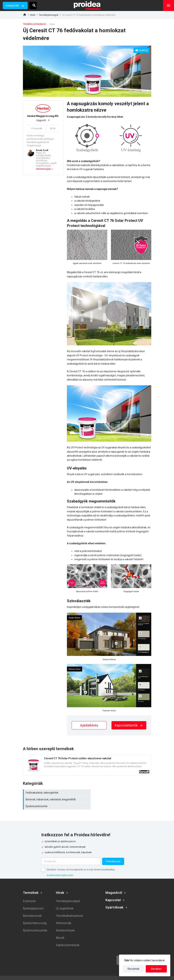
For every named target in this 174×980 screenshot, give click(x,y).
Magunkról (114, 886)
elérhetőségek (43, 169)
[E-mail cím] (71, 855)
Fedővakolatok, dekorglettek (55, 793)
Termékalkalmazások (69, 909)
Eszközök (29, 894)
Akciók (60, 931)
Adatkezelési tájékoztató (60, 868)
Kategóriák (12, 5)
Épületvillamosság (35, 916)
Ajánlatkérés (89, 725)
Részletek (133, 969)
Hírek (33, 15)
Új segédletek (65, 902)
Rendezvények (65, 924)
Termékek (31, 886)
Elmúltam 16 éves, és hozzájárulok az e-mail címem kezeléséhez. (81, 863)
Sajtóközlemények (68, 938)
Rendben (156, 969)
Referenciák (64, 916)
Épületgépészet (33, 902)
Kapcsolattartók (129, 725)
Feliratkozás (113, 855)
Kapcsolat (113, 893)
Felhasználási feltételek (104, 975)
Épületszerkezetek (55, 799)
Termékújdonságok (49, 15)
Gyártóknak (115, 901)
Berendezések (32, 909)
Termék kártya (87, 765)
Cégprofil (43, 118)
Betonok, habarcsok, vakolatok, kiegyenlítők (120, 793)
